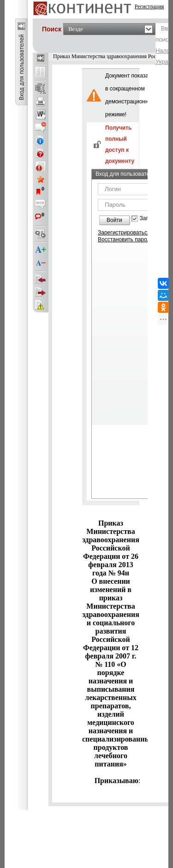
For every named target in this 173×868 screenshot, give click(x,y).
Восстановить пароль (125, 239)
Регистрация (149, 6)
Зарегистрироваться (124, 233)
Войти (114, 220)
